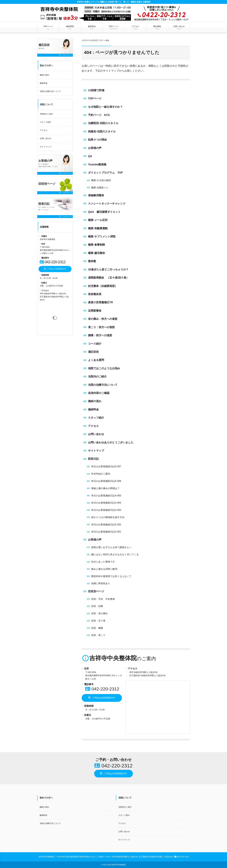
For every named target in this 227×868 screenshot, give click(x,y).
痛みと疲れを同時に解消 (104, 569)
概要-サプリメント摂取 (102, 237)
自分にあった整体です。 (104, 562)
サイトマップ (96, 451)
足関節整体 (95, 311)
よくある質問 (96, 360)
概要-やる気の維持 (101, 180)
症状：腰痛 (97, 628)
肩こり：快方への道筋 (101, 327)
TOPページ (48, 28)
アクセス (135, 28)
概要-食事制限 (97, 245)
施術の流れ (95, 401)
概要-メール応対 (98, 220)
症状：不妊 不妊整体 (103, 599)
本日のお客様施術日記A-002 (106, 525)
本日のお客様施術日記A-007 (106, 466)
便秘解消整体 (96, 195)
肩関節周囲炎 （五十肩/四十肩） (108, 278)
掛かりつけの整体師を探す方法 (108, 517)
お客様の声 (95, 148)
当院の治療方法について (103, 385)
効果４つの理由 (97, 140)
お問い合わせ (179, 28)
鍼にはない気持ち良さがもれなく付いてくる (115, 554)
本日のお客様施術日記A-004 (106, 503)
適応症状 (93, 352)
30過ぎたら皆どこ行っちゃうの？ (108, 270)
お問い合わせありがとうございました (111, 442)
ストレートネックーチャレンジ (107, 204)
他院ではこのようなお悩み (104, 368)
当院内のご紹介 (97, 376)
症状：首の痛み (99, 613)
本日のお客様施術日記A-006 (106, 481)
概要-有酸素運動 (98, 228)
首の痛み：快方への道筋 (103, 319)
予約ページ (113, 28)
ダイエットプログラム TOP (105, 173)
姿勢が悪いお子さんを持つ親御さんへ (111, 547)
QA (90, 156)
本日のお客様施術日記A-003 (106, 510)
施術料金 (92, 28)
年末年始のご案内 (101, 474)
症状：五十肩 (98, 621)
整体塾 (92, 261)
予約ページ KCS (99, 115)
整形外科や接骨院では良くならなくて (111, 576)
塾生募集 (157, 28)
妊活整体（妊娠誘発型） (103, 286)
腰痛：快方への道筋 (100, 335)
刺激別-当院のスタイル (102, 131)
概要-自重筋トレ (100, 188)
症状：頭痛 (97, 606)
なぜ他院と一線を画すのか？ (105, 107)
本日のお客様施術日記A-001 (106, 532)
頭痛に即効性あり (101, 583)
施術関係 (70, 28)
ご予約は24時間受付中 (102, 698)
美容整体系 (95, 294)
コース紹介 (95, 344)
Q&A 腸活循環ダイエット (104, 212)
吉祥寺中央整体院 (119, 865)
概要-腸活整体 (97, 253)
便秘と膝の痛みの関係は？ (105, 488)
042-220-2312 (102, 689)
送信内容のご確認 (99, 393)
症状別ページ (96, 591)
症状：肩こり (98, 635)
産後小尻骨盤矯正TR (101, 302)
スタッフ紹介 (96, 418)
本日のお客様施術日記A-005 (106, 496)
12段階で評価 (96, 90)
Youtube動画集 (97, 164)
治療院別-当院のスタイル (103, 123)
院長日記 (93, 459)
